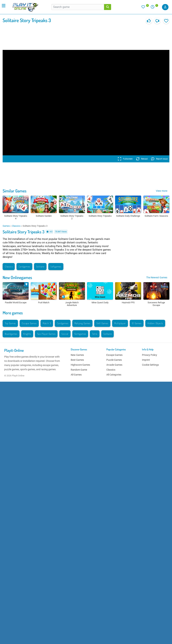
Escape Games (29, 323)
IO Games (137, 323)
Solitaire (40, 266)
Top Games (10, 323)
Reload (142, 159)
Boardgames (11, 334)
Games (6, 226)
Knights (27, 334)
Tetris (95, 334)
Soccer (65, 334)
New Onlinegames (17, 277)
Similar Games (15, 191)
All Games (76, 375)
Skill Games (102, 323)
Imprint (146, 360)
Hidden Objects (155, 323)
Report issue (159, 159)
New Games (77, 355)
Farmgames (80, 334)
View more (162, 191)
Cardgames (24, 266)
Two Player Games (46, 334)
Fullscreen (125, 159)
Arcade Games (114, 365)
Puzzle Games (114, 360)
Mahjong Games (82, 323)
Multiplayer (120, 323)
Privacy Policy (150, 355)
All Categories (114, 375)
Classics (16, 226)
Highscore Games (80, 365)
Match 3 (47, 323)
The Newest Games (157, 277)
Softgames (56, 266)
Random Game (79, 370)
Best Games (77, 360)
